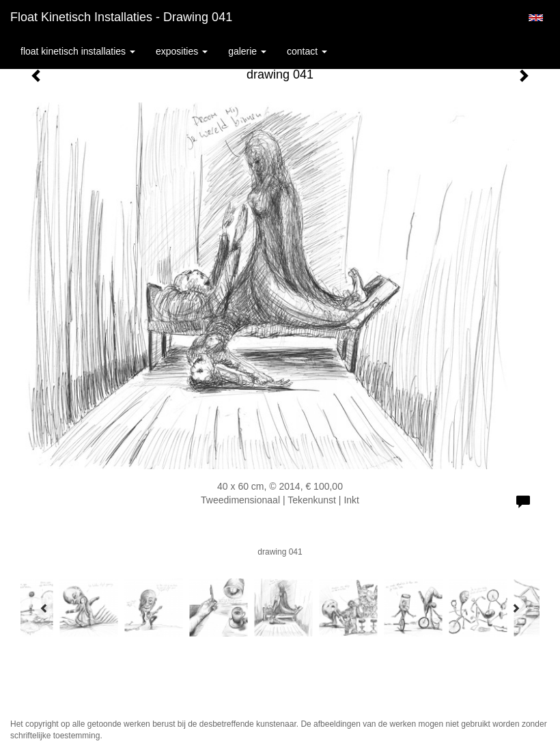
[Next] (516, 608)
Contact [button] (307, 51)
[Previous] (44, 608)
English (536, 18)
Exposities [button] (182, 51)
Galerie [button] (247, 51)
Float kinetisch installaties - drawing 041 (121, 17)
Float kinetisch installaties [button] (78, 51)
